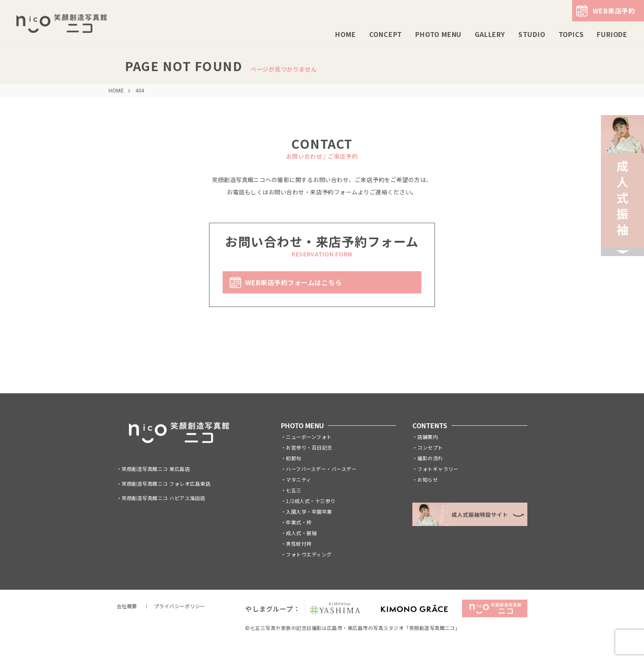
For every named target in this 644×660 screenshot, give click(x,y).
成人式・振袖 (301, 533)
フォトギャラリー (438, 469)
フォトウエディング (309, 554)
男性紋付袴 (299, 543)
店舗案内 (428, 437)
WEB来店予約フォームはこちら (293, 282)
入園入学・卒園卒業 (309, 511)
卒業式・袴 (299, 522)
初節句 (293, 458)
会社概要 (127, 606)
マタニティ (298, 479)
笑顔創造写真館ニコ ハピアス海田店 (163, 498)
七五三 (293, 490)
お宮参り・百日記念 (309, 447)
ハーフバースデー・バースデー (321, 469)
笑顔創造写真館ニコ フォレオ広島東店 (166, 483)
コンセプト (430, 447)
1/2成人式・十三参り (310, 501)
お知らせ (428, 479)
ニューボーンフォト (309, 437)
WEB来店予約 (614, 11)
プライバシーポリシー (180, 606)
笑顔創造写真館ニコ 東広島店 (156, 469)
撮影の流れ (430, 458)
